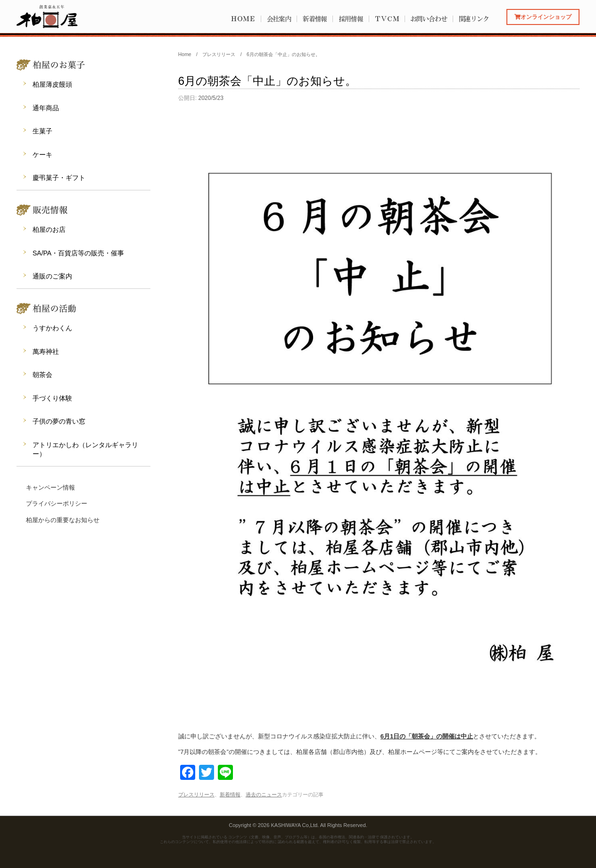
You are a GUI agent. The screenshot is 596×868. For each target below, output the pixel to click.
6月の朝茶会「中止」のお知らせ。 (267, 81)
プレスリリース (196, 794)
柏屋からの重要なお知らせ (63, 520)
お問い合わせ (428, 19)
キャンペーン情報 (50, 487)
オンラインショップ (543, 17)
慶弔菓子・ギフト (59, 178)
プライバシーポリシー (57, 504)
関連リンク (474, 19)
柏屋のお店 (49, 229)
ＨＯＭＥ (243, 19)
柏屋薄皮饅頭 (52, 84)
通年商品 (46, 108)
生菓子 (42, 131)
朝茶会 (42, 375)
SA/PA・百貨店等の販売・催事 (78, 253)
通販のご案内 (52, 276)
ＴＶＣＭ (387, 19)
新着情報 (315, 19)
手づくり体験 (52, 398)
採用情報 (351, 19)
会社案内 (279, 19)
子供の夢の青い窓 (59, 421)
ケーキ (42, 155)
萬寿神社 (46, 352)
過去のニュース (264, 794)
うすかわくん (52, 328)
